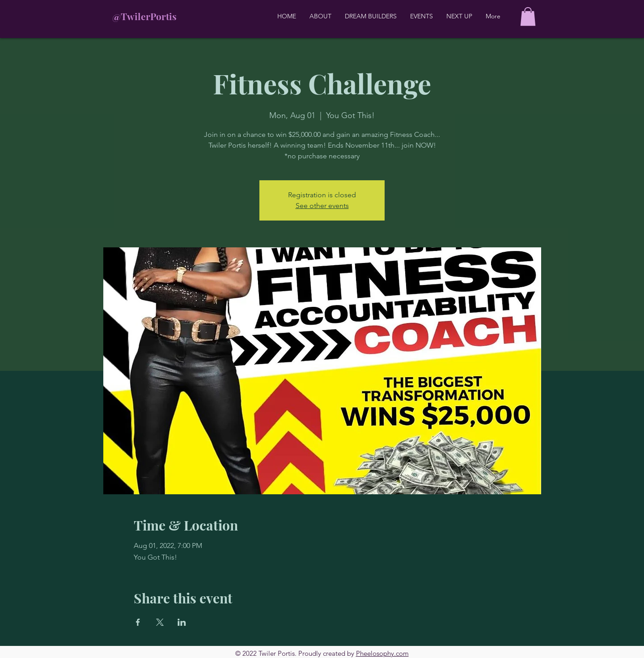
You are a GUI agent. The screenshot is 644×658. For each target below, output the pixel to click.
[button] (528, 17)
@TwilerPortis (144, 16)
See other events (322, 206)
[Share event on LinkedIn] (182, 622)
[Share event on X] (160, 622)
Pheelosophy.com (382, 653)
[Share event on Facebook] (138, 622)
